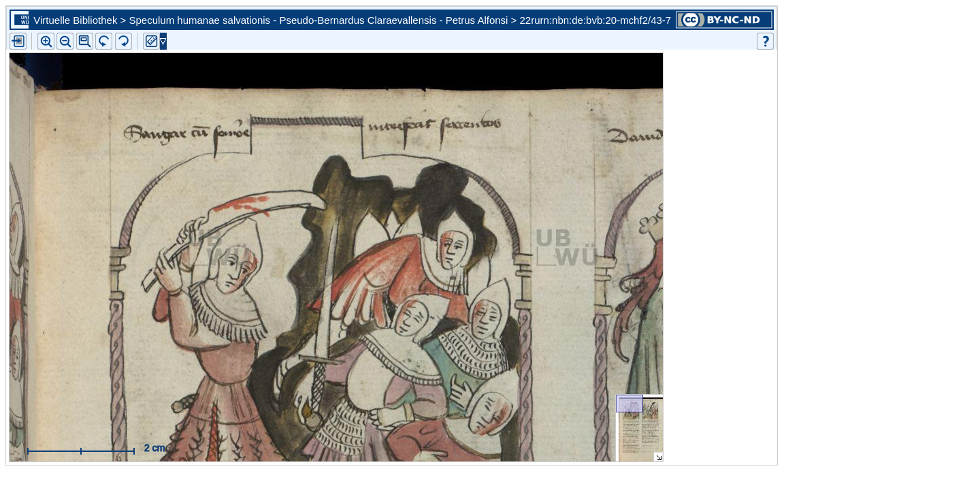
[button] (85, 41)
